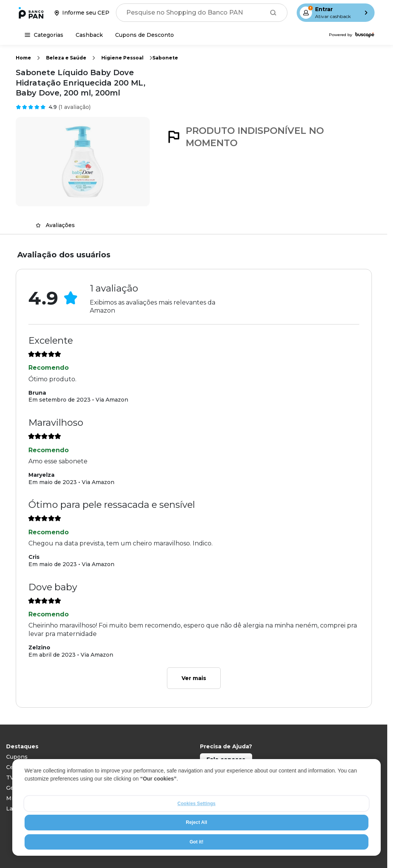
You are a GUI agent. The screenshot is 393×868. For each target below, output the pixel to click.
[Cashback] (89, 35)
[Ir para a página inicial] (31, 13)
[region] (196, 807)
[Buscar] (273, 13)
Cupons (17, 757)
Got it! (196, 842)
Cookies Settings (196, 804)
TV (10, 777)
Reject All (196, 822)
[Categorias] (44, 35)
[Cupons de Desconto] (144, 35)
